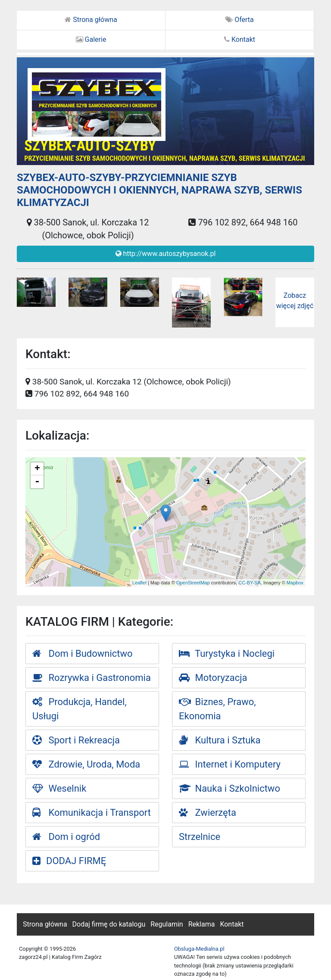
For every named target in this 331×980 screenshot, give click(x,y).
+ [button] (37, 469)
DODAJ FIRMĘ (69, 861)
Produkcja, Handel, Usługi (80, 709)
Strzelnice (200, 837)
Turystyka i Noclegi (227, 654)
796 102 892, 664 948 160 (243, 222)
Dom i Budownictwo (83, 654)
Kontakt (240, 39)
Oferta (240, 20)
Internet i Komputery (230, 764)
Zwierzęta (208, 813)
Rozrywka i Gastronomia (92, 678)
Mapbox (295, 583)
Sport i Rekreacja (76, 740)
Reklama (202, 924)
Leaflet (139, 583)
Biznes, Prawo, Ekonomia (217, 709)
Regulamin (167, 924)
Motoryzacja (213, 678)
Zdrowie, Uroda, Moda (86, 764)
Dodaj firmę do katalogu (109, 924)
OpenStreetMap (193, 583)
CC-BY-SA (250, 583)
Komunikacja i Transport (92, 813)
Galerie (91, 39)
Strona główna (91, 20)
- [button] (37, 482)
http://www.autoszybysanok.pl (166, 254)
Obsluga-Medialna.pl (199, 949)
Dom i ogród (66, 837)
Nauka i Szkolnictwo (230, 788)
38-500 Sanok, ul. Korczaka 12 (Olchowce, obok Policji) (88, 229)
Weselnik (59, 788)
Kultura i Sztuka (220, 740)
